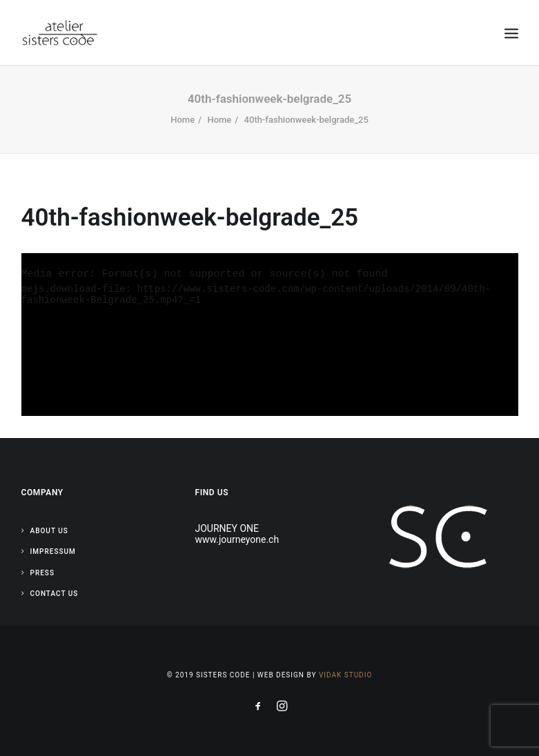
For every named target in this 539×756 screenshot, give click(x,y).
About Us (49, 531)
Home (183, 120)
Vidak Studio (345, 675)
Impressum (53, 551)
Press (42, 573)
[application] (270, 335)
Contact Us (55, 594)
